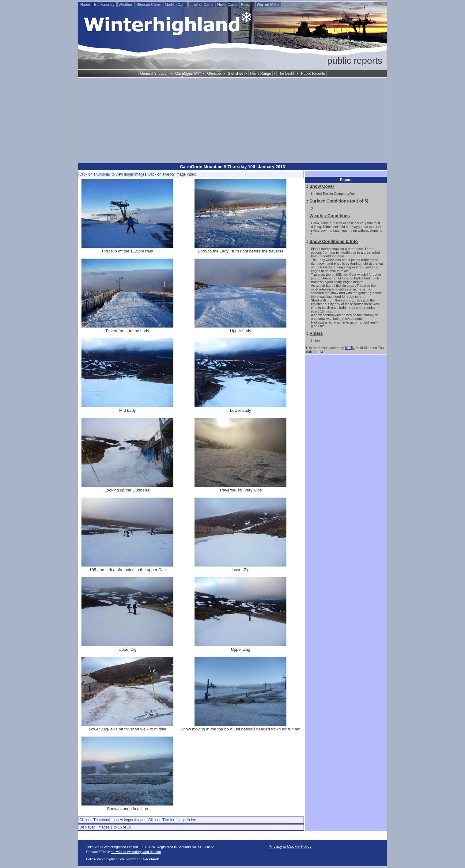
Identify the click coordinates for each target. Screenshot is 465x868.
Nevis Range (261, 74)
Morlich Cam (176, 5)
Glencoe (214, 74)
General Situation (154, 74)
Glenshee (235, 74)
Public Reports (313, 74)
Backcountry (105, 5)
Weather (126, 5)
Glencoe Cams (149, 5)
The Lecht (286, 74)
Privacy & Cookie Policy (290, 846)
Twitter (130, 859)
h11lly (350, 348)
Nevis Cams (228, 5)
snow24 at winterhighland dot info (136, 852)
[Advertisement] (232, 120)
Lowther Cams (202, 5)
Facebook (151, 859)
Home (86, 5)
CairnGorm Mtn (188, 74)
